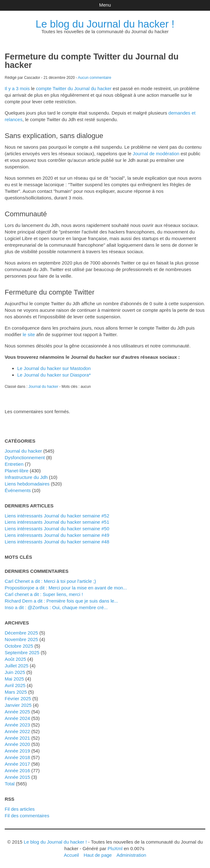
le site (29, 334)
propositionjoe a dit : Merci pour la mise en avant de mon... (66, 588)
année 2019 (17, 751)
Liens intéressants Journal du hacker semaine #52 (57, 516)
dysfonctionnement (25, 457)
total (10, 784)
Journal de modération (156, 154)
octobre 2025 (19, 646)
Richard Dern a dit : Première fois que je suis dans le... (61, 601)
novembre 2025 (21, 639)
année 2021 (17, 738)
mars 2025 (16, 692)
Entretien (14, 464)
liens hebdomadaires (27, 484)
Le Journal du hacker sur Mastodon (54, 368)
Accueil (71, 855)
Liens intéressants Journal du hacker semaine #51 (57, 522)
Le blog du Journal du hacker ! (105, 24)
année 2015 (17, 777)
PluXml (115, 848)
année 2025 (17, 712)
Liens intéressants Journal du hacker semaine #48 (57, 542)
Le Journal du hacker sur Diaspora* (54, 375)
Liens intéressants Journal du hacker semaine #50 (57, 529)
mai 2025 (14, 679)
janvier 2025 (18, 705)
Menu (105, 5)
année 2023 (17, 725)
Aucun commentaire (95, 78)
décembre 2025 (21, 633)
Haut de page (98, 855)
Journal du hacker (43, 387)
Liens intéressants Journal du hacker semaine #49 (57, 535)
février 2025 (18, 699)
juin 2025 (15, 672)
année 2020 (17, 744)
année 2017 (17, 764)
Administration (131, 855)
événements (18, 490)
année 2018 (17, 757)
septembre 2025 (22, 652)
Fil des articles (20, 809)
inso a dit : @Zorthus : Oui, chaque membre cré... (56, 607)
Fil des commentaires (27, 816)
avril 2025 (15, 685)
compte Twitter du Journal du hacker (74, 88)
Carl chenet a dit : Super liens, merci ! (44, 594)
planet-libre (17, 471)
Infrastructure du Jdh (26, 477)
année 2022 (17, 731)
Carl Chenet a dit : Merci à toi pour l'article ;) (50, 581)
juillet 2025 (17, 666)
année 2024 (17, 718)
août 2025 (15, 659)
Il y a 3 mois (17, 88)
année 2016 (17, 770)
